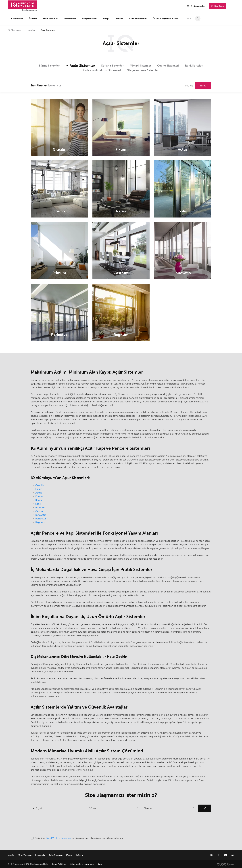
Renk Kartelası (194, 66)
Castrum (40, 511)
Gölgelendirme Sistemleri (143, 70)
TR (189, 19)
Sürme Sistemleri (50, 66)
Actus (39, 493)
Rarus (39, 500)
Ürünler (33, 19)
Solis (38, 504)
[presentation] (54, 824)
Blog (100, 864)
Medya (106, 19)
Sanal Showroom (138, 19)
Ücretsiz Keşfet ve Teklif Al (166, 19)
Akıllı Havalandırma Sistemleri (102, 70)
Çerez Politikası (59, 864)
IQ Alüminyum (15, 30)
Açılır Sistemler (82, 66)
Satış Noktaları (89, 19)
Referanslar (70, 19)
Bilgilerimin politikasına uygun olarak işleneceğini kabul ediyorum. (77, 838)
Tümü (203, 86)
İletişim (119, 19)
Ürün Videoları (51, 19)
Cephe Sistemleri (168, 66)
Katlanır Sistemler (112, 66)
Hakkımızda (17, 19)
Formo (39, 496)
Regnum (40, 522)
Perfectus (41, 519)
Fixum (39, 489)
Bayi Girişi (218, 6)
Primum (40, 507)
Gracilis (40, 485)
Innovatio (41, 515)
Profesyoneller (196, 6)
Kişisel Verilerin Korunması (59, 838)
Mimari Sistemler (140, 66)
